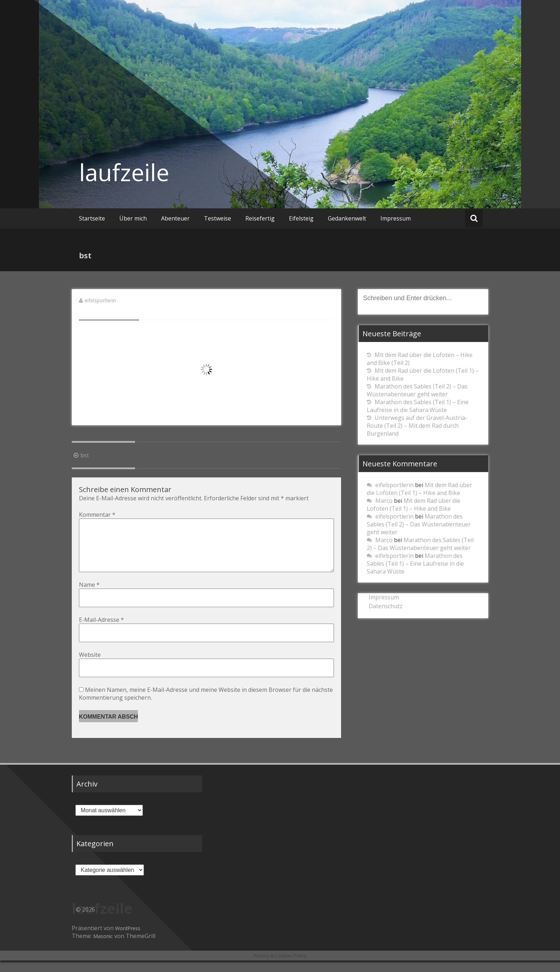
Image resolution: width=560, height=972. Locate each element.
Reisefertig (260, 218)
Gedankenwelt (347, 218)
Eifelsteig (301, 218)
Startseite (92, 218)
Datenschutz (386, 606)
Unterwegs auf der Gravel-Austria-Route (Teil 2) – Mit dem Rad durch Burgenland (417, 426)
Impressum (396, 218)
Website (90, 666)
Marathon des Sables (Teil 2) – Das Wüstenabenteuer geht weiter (417, 390)
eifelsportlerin (100, 300)
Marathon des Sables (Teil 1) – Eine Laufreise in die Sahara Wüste (418, 406)
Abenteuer (175, 218)
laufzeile (124, 172)
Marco (384, 501)
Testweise (217, 218)
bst (80, 455)
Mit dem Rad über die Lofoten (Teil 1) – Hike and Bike (419, 489)
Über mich (133, 218)
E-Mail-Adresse (101, 631)
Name (89, 596)
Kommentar (97, 515)
